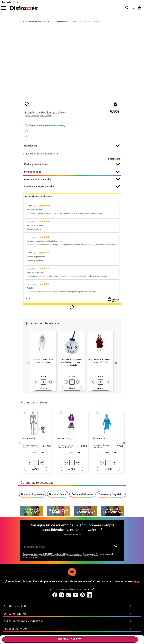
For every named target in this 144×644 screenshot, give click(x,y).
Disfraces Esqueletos (33, 494)
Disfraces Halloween (82, 494)
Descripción (72, 146)
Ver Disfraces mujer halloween (38, 116)
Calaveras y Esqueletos (111, 494)
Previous (28, 362)
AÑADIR (43, 388)
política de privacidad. (31, 552)
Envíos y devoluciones (72, 164)
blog (137, 575)
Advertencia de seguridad (72, 179)
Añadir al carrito (69, 639)
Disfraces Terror (58, 494)
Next (115, 362)
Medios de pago (72, 172)
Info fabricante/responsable (72, 187)
